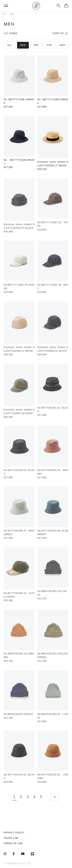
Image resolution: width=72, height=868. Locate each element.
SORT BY (60, 34)
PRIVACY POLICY (14, 833)
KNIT (63, 45)
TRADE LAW (11, 838)
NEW (23, 45)
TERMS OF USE (13, 843)
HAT (36, 45)
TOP (4, 14)
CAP (49, 45)
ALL (10, 45)
